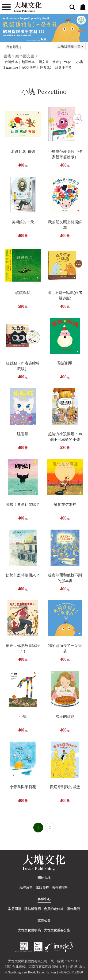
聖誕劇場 (65, 363)
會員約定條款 (54, 909)
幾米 (56, 62)
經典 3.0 (46, 68)
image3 (67, 62)
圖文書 (44, 62)
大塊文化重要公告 (57, 930)
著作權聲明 (60, 888)
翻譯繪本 (28, 62)
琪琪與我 (23, 293)
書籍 (7, 56)
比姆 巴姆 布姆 (23, 151)
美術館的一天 (23, 222)
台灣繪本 (11, 62)
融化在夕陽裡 (65, 504)
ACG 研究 (29, 68)
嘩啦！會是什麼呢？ (23, 504)
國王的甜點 (65, 716)
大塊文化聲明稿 (29, 930)
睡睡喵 (23, 434)
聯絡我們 (73, 909)
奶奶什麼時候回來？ (23, 575)
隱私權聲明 (33, 909)
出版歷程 (42, 888)
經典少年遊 (63, 68)
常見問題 (15, 909)
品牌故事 (26, 888)
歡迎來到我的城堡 (65, 787)
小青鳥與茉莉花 (23, 787)
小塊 (23, 716)
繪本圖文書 (25, 56)
